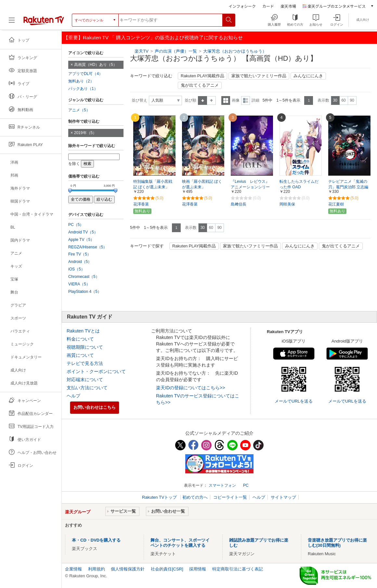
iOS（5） (77, 269)
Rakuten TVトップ (160, 497)
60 (343, 100)
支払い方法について (87, 388)
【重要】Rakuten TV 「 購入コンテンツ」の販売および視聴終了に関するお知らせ (153, 38)
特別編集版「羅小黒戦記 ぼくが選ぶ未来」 (153, 184)
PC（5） (76, 225)
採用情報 (198, 569)
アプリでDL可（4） (85, 74)
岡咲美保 (287, 204)
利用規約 (97, 569)
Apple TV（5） (81, 240)
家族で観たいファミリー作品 (259, 76)
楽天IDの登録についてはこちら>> (190, 388)
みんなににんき (308, 76)
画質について (80, 355)
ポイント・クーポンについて (96, 371)
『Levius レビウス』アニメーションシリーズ (250, 187)
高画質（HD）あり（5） (96, 65)
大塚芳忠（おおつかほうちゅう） (235, 51)
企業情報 (73, 569)
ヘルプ (73, 396)
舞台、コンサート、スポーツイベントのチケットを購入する (180, 543)
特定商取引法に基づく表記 (238, 569)
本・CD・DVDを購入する (96, 540)
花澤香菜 (141, 204)
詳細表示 (246, 100)
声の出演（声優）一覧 (176, 51)
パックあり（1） (83, 89)
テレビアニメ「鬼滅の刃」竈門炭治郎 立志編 (348, 184)
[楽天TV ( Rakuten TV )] (44, 20)
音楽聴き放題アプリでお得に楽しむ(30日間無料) (337, 543)
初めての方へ (195, 497)
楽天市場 (288, 6)
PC (246, 485)
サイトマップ (283, 497)
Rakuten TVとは (83, 331)
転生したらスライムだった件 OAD (299, 184)
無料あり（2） (81, 81)
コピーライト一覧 (230, 497)
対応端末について (85, 380)
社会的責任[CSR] (167, 569)
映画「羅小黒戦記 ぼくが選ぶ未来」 (202, 184)
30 (335, 100)
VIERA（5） (79, 284)
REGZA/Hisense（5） (88, 247)
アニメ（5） (79, 110)
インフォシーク (242, 6)
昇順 (202, 100)
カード (268, 6)
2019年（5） (85, 133)
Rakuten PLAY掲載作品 (202, 76)
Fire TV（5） (80, 254)
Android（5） (80, 262)
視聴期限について (85, 347)
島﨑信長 (239, 204)
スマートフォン (222, 485)
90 (352, 100)
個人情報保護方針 (128, 569)
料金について (80, 339)
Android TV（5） (83, 232)
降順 (211, 100)
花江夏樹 (336, 204)
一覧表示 (226, 100)
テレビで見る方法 (85, 363)
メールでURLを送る (294, 401)
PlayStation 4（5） (85, 292)
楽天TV (142, 51)
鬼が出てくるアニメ (200, 85)
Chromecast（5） (84, 277)
